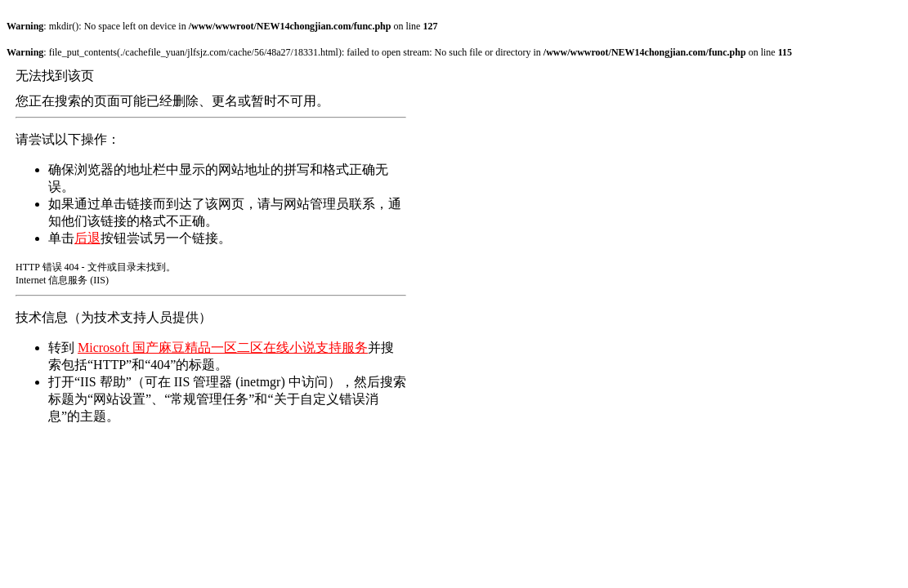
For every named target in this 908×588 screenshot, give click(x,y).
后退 (87, 238)
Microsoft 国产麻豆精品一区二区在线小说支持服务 (223, 347)
